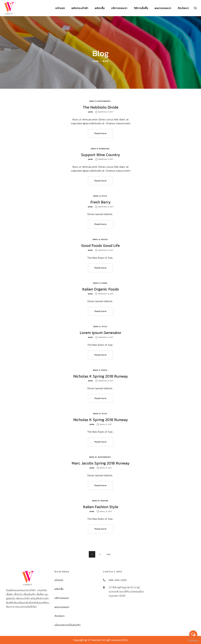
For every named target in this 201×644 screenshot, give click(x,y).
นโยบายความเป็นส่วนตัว (67, 625)
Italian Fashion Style (101, 507)
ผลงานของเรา (62, 607)
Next (109, 554)
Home (96, 61)
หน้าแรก (59, 580)
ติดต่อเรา (60, 616)
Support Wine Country (100, 155)
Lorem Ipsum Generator (100, 333)
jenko (90, 112)
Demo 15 (93, 101)
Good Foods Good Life (100, 245)
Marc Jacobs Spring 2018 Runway (101, 463)
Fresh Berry (100, 202)
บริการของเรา (62, 598)
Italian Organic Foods (100, 289)
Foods (104, 283)
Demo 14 (97, 196)
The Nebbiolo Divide (100, 107)
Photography (104, 101)
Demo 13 (97, 327)
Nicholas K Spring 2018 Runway (101, 376)
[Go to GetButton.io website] (193, 641)
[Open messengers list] (193, 634)
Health (104, 240)
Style (104, 196)
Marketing (104, 149)
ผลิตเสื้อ (59, 589)
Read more (100, 133)
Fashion (104, 501)
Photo (104, 370)
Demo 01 (97, 414)
